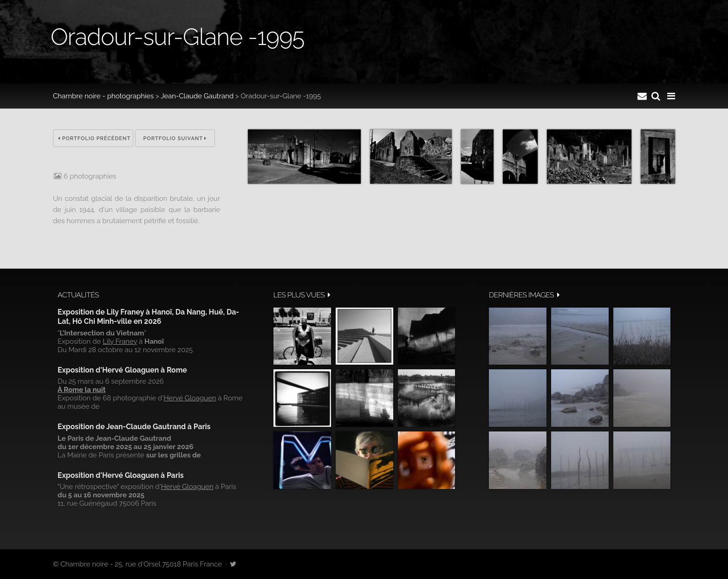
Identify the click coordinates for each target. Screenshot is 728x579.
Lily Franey (120, 341)
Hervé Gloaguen (190, 398)
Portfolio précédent (94, 138)
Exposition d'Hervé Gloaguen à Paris (121, 475)
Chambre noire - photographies (103, 96)
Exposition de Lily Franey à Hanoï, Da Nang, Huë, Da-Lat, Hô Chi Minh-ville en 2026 (148, 317)
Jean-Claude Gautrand (197, 96)
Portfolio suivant (175, 138)
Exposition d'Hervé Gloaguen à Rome (122, 370)
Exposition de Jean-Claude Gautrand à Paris (134, 427)
